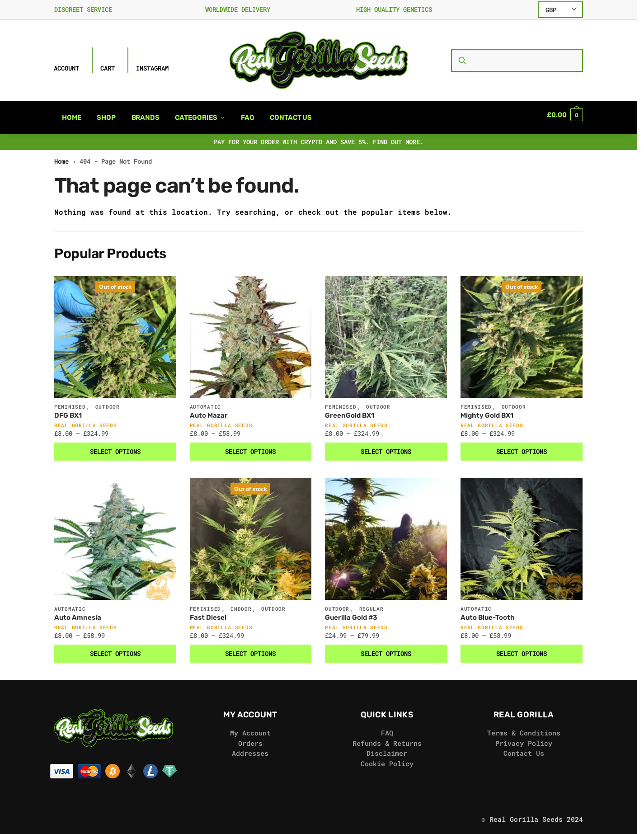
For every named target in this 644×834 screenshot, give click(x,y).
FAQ (387, 727)
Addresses (250, 748)
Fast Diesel (208, 612)
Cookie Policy (387, 758)
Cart (108, 68)
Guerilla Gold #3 (351, 612)
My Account (250, 727)
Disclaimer (387, 748)
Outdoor (108, 401)
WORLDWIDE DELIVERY (238, 9)
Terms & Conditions (524, 727)
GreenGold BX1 (350, 410)
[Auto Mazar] (251, 332)
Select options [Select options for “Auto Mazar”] (250, 446)
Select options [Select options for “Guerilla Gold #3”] (386, 648)
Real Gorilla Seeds (86, 420)
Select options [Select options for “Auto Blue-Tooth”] (522, 648)
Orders (250, 738)
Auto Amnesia (78, 612)
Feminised (70, 401)
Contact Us (524, 748)
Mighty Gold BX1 (487, 410)
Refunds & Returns (387, 738)
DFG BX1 (68, 410)
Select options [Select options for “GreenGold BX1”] (386, 446)
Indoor (241, 603)
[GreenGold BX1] (386, 332)
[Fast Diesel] (251, 534)
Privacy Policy (524, 738)
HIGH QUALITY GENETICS (394, 9)
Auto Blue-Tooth (488, 612)
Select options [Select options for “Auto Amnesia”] (115, 648)
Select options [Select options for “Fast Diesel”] (250, 648)
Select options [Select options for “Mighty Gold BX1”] (522, 446)
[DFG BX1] (115, 332)
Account (66, 68)
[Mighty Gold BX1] (522, 332)
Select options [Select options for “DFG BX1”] (115, 446)
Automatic (205, 401)
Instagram (152, 68)
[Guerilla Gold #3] (386, 534)
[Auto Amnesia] (115, 534)
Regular (371, 603)
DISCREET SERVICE (83, 9)
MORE (413, 136)
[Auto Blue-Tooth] (522, 534)
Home (61, 156)
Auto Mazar (209, 410)
